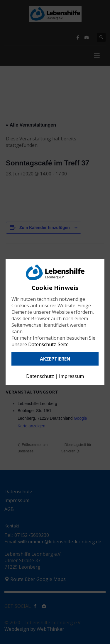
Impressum (71, 376)
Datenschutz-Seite (48, 344)
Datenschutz (40, 376)
